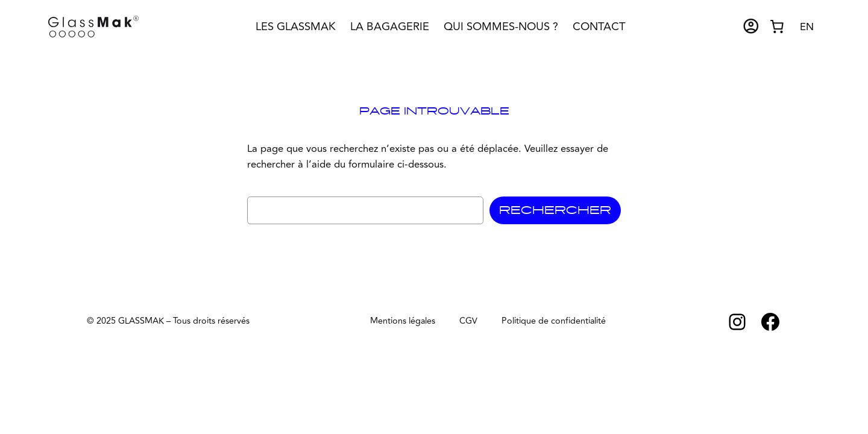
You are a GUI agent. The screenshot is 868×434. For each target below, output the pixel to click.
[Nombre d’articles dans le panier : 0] (777, 27)
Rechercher (555, 210)
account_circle (751, 26)
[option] (807, 27)
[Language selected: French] (807, 26)
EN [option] (807, 27)
